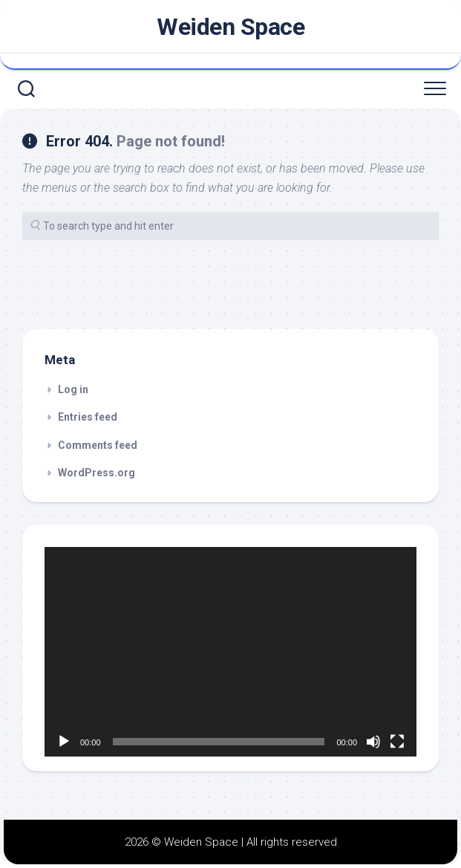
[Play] (64, 742)
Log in (73, 389)
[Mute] (373, 742)
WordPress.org (97, 473)
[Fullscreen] (397, 742)
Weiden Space (230, 27)
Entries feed (88, 417)
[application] (230, 652)
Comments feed (98, 445)
